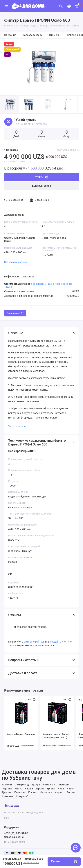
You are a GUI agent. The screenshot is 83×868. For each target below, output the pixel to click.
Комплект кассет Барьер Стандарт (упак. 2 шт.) (56, 736)
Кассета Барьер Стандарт (21, 734)
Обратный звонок (14, 837)
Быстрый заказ (41, 186)
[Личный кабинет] (69, 6)
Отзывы (55, 35)
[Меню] (6, 6)
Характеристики (33, 35)
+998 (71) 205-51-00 (16, 833)
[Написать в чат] (76, 848)
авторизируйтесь (34, 642)
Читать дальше (18, 426)
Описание (10, 35)
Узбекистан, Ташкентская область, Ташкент (39, 285)
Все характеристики (16, 262)
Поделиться (15, 313)
